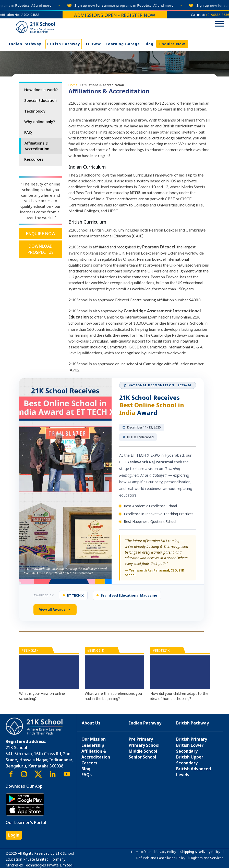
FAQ (28, 132)
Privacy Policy (166, 852)
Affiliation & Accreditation (96, 754)
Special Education (40, 100)
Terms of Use (141, 852)
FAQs (87, 775)
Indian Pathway (25, 44)
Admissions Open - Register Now (115, 15)
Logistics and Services (206, 858)
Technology (35, 111)
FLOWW (94, 44)
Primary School (144, 745)
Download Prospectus (41, 249)
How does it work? (41, 90)
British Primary (192, 739)
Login (14, 835)
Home (73, 85)
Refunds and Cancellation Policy (161, 858)
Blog (149, 44)
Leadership (93, 745)
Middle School (143, 751)
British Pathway (64, 44)
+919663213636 (217, 15)
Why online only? (40, 122)
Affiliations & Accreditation (37, 146)
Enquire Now (172, 44)
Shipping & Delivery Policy (200, 852)
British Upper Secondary (190, 760)
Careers (89, 763)
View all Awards (55, 609)
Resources (34, 159)
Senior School (142, 757)
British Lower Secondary (190, 748)
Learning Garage (123, 44)
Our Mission (94, 739)
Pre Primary (141, 739)
